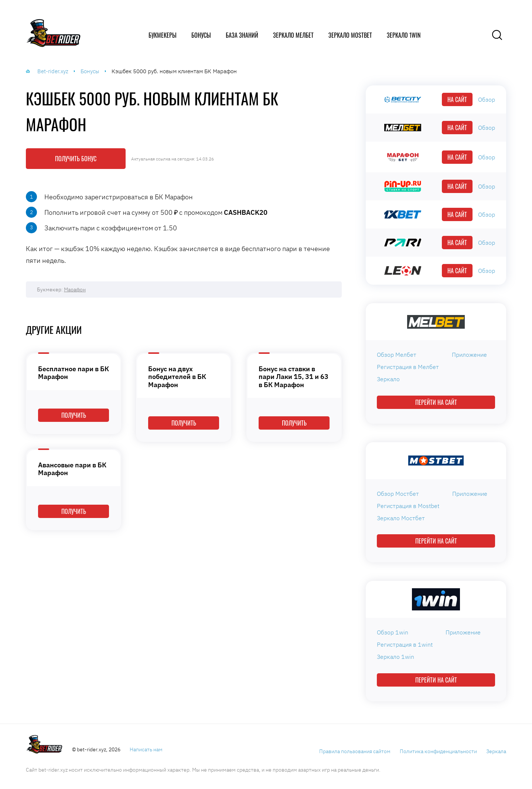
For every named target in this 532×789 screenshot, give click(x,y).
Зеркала (496, 751)
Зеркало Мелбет (293, 35)
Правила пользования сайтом (355, 751)
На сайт (457, 99)
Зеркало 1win (404, 35)
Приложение (469, 355)
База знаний (242, 35)
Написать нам (146, 749)
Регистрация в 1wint (405, 644)
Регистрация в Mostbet (408, 506)
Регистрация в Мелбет (408, 367)
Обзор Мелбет (397, 355)
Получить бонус (76, 159)
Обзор (487, 99)
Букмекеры (163, 35)
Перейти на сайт (436, 402)
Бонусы (201, 35)
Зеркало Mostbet (350, 35)
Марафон (75, 289)
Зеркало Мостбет (401, 518)
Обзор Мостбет (398, 494)
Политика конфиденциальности (438, 751)
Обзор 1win (393, 632)
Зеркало (388, 379)
